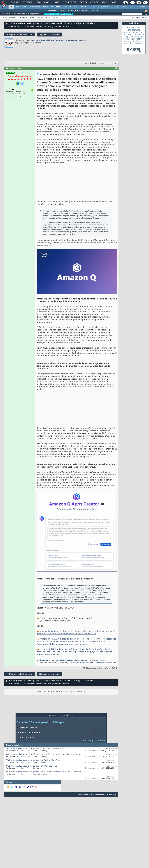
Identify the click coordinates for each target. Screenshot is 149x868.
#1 (116, 68)
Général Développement (29, 24)
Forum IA (65, 11)
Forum (12, 24)
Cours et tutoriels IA (80, 11)
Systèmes (143, 7)
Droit (104, 2)
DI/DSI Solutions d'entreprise (28, 7)
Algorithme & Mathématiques (57, 24)
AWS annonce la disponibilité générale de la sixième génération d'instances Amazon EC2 (46, 794)
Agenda (40, 17)
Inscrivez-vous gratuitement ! (59, 14)
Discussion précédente (51, 714)
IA (52, 7)
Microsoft (67, 7)
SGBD (116, 7)
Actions (22, 17)
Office (124, 7)
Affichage (111, 63)
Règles (56, 17)
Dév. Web (84, 7)
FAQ (39, 2)
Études (94, 2)
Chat (56, 2)
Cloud (46, 7)
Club (113, 2)
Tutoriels (28, 2)
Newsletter (69, 2)
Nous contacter (84, 817)
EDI (93, 7)
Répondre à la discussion (20, 34)
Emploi (83, 2)
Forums (15, 2)
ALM (58, 7)
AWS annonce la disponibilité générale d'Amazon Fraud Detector (35, 771)
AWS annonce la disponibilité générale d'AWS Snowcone (31, 788)
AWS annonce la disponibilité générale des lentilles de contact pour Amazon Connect (44, 777)
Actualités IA (53, 11)
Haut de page (111, 817)
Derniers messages (9, 17)
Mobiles (133, 7)
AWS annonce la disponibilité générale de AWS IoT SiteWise (33, 782)
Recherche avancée (139, 17)
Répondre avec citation (93, 690)
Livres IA (94, 11)
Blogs (47, 2)
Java (76, 7)
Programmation (104, 7)
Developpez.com (98, 817)
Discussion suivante (73, 714)
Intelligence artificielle (83, 24)
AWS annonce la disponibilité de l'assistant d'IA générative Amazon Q (56, 40)
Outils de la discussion (94, 63)
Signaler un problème (49, 34)
